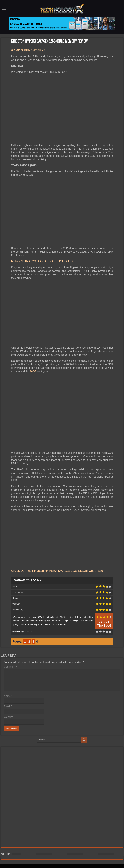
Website (9, 717)
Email (8, 707)
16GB (33, 371)
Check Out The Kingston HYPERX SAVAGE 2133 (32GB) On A (53, 571)
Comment (10, 667)
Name (8, 696)
